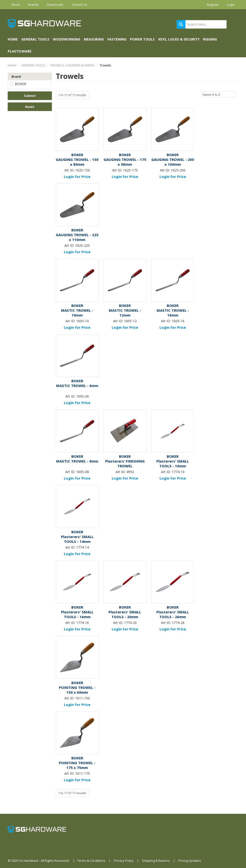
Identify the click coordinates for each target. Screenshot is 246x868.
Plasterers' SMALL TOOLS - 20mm (125, 614)
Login (231, 5)
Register (213, 5)
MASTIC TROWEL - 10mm (77, 313)
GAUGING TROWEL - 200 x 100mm (173, 162)
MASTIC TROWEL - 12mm (125, 313)
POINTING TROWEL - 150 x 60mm (77, 690)
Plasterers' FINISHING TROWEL (125, 463)
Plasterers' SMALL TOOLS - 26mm (173, 614)
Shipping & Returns (156, 861)
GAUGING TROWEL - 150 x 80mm (77, 162)
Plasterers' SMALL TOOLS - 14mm (77, 539)
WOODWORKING (67, 39)
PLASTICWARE (20, 51)
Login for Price (77, 176)
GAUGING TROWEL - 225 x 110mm (77, 237)
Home (13, 39)
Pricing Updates (190, 861)
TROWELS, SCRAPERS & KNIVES (72, 65)
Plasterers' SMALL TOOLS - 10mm (173, 463)
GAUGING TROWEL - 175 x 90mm (125, 162)
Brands (33, 5)
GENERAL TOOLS (35, 39)
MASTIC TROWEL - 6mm (77, 386)
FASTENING (117, 39)
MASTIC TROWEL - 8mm (77, 461)
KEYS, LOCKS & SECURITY (179, 39)
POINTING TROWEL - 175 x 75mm (77, 765)
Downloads (55, 5)
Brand (16, 76)
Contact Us (79, 5)
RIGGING (210, 39)
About (16, 5)
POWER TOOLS (142, 39)
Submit (30, 96)
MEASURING (94, 39)
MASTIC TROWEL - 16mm (173, 313)
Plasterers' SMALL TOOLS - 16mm (77, 614)
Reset (30, 107)
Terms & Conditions (91, 861)
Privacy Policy (124, 861)
